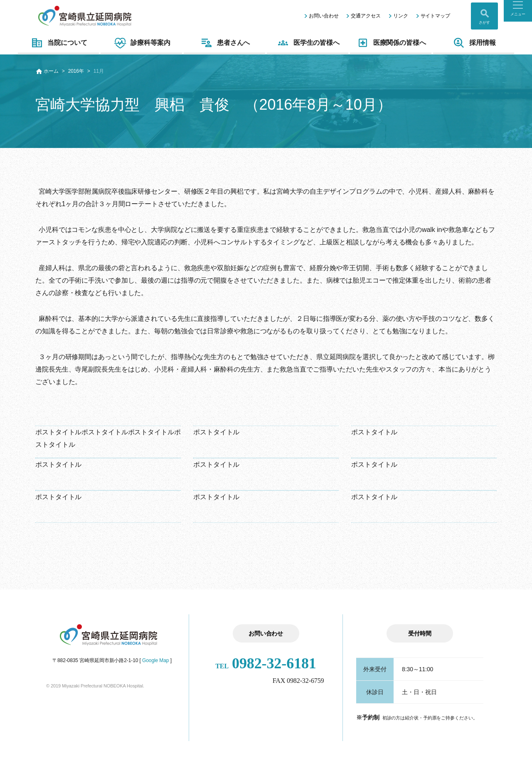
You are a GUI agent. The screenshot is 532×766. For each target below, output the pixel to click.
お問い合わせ (324, 16)
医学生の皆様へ (308, 43)
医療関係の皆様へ (391, 43)
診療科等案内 (141, 43)
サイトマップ (435, 16)
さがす (484, 22)
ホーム (51, 71)
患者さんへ (225, 43)
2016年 (76, 71)
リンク (401, 16)
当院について (58, 43)
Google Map (155, 660)
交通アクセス (366, 16)
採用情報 (474, 43)
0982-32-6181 (266, 663)
